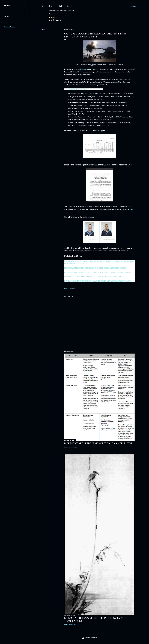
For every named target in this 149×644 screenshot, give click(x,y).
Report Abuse (9, 27)
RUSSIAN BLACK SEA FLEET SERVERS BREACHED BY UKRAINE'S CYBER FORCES (94, 277)
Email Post (72, 289)
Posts (54, 17)
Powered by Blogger (89, 638)
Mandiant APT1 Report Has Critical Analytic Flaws (98, 443)
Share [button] (43, 30)
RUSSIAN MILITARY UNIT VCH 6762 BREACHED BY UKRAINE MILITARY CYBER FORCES (97, 281)
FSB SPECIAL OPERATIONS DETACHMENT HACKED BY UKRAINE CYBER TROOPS (95, 268)
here (132, 209)
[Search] (134, 6)
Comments (57, 20)
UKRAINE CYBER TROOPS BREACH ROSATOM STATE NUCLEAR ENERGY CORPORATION (98, 272)
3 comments (73, 625)
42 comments (73, 447)
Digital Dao (60, 6)
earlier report (82, 69)
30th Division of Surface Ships (77, 89)
